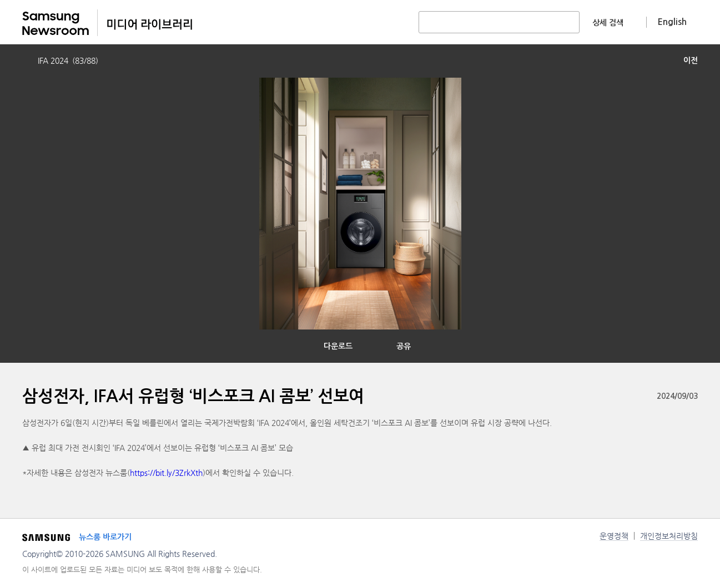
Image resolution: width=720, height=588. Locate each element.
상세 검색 (608, 23)
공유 (404, 346)
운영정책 (614, 536)
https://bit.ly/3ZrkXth (166, 473)
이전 (691, 60)
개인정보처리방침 (669, 536)
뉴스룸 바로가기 (105, 537)
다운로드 (338, 346)
